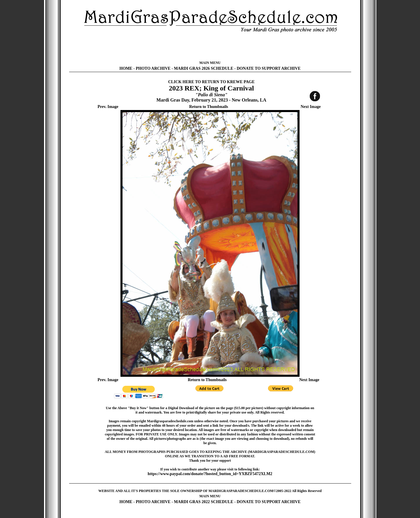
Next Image (311, 107)
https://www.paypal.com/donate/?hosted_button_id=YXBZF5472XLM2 (210, 474)
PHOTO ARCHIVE (153, 68)
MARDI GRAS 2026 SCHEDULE (203, 68)
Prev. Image (108, 107)
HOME (126, 68)
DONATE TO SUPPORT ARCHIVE (268, 68)
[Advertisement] (210, 47)
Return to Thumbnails (209, 107)
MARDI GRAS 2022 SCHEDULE (203, 502)
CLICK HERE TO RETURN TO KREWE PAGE (211, 82)
